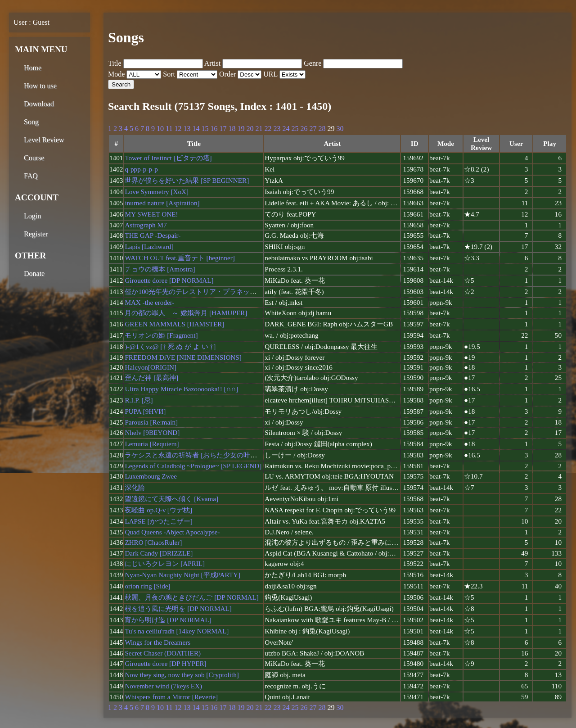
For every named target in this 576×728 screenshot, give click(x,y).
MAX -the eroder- (149, 302)
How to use (40, 86)
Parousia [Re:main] (151, 422)
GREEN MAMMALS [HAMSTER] (174, 324)
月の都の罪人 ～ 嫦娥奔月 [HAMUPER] (186, 313)
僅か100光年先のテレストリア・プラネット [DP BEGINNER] (216, 292)
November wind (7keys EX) (163, 686)
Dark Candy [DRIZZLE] (159, 553)
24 (286, 129)
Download (39, 104)
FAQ (31, 176)
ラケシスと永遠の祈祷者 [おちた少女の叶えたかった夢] (209, 455)
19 (241, 129)
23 (277, 129)
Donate (34, 274)
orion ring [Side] (147, 586)
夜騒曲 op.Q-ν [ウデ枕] (158, 510)
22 (268, 129)
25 (295, 129)
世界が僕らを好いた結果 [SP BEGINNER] (187, 180)
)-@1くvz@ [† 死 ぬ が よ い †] (170, 346)
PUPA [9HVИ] (145, 411)
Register (36, 234)
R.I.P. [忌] (139, 400)
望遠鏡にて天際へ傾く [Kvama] (171, 499)
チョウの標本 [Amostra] (160, 269)
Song (31, 122)
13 (187, 129)
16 (214, 129)
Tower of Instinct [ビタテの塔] (168, 158)
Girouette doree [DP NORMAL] (169, 280)
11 (169, 129)
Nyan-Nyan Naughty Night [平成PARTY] (182, 575)
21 (259, 129)
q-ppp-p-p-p (141, 169)
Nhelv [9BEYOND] (152, 432)
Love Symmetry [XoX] (157, 192)
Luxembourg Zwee (151, 476)
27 (313, 129)
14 (196, 129)
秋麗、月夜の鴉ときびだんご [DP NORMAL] (191, 597)
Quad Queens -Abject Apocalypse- (172, 532)
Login (32, 216)
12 (178, 129)
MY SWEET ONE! (151, 214)
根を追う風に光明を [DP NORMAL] (178, 608)
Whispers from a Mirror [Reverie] (171, 697)
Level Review (44, 140)
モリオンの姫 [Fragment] (161, 335)
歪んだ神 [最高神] (151, 378)
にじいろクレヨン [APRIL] (165, 563)
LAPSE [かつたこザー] (158, 521)
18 (232, 129)
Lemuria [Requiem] (152, 444)
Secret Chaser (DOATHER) (163, 653)
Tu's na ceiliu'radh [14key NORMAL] (177, 631)
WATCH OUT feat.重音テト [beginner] (180, 258)
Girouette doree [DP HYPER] (165, 663)
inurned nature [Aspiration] (162, 203)
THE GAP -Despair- (153, 235)
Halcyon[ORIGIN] (151, 367)
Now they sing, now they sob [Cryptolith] (182, 675)
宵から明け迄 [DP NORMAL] (168, 620)
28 (322, 129)
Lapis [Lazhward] (149, 246)
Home (33, 68)
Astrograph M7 (146, 225)
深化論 (135, 487)
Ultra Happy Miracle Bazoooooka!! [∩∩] (181, 389)
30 (340, 129)
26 (304, 129)
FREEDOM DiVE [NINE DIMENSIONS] (183, 357)
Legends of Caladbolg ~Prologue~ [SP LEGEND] (193, 466)
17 (223, 129)
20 (250, 129)
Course (34, 158)
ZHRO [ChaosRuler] (153, 542)
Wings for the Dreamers (157, 642)
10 (160, 129)
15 (205, 129)
